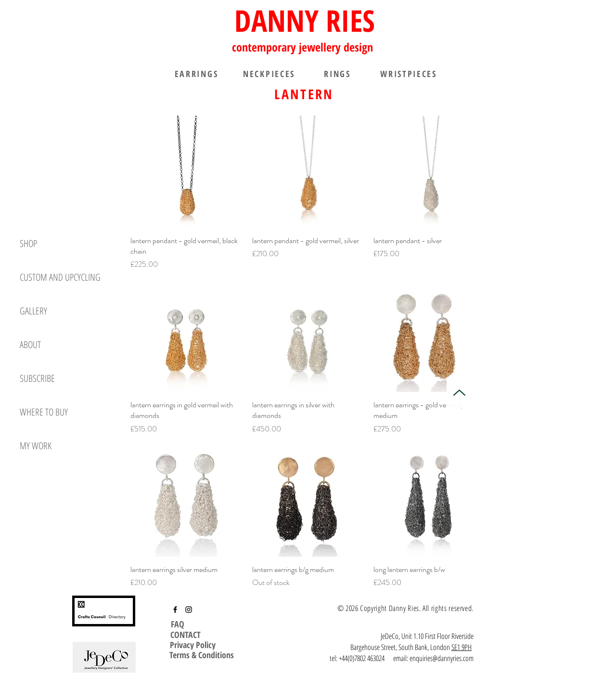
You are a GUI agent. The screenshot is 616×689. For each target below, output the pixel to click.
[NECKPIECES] (269, 74)
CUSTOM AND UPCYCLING (60, 277)
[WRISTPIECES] (409, 74)
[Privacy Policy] (193, 645)
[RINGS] (337, 74)
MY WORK (36, 446)
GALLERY (33, 311)
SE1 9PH (462, 647)
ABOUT (30, 344)
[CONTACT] (185, 635)
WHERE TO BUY (44, 412)
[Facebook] (175, 610)
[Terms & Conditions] (202, 655)
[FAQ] (179, 624)
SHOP (28, 243)
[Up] (459, 393)
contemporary (265, 47)
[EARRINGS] (196, 74)
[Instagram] (189, 610)
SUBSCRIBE (37, 378)
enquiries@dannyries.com (442, 658)
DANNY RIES (305, 20)
